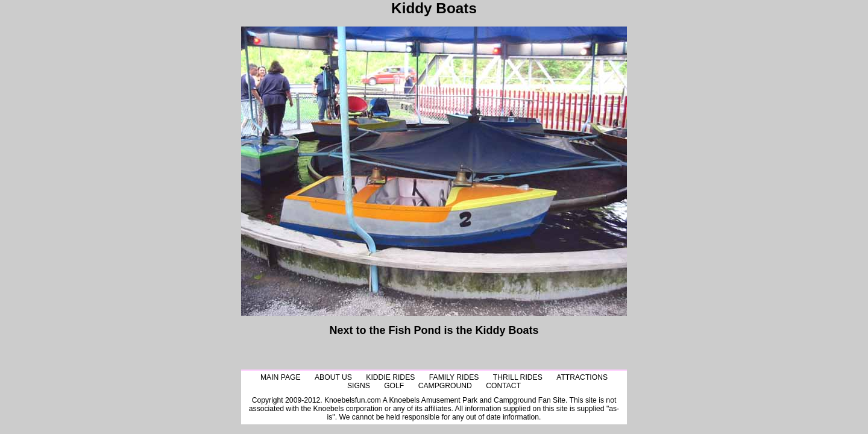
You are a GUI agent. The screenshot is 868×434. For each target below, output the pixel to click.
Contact (503, 386)
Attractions (582, 377)
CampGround (445, 386)
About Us (333, 377)
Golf (394, 386)
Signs (359, 386)
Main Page (281, 377)
